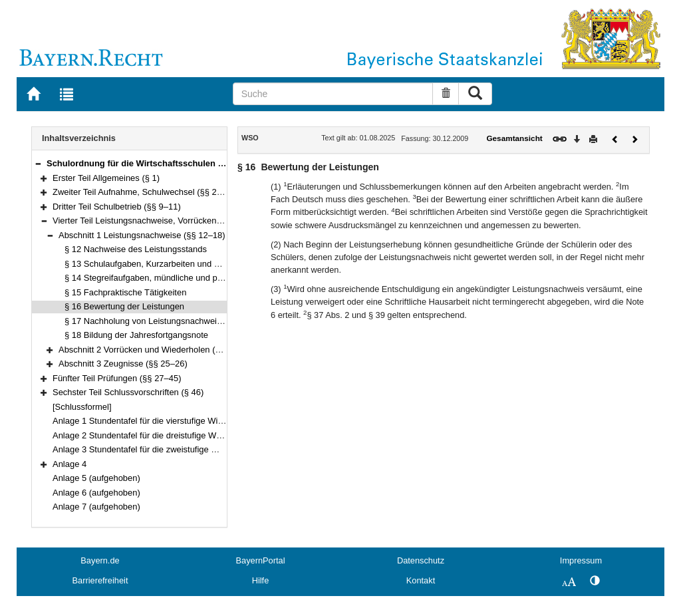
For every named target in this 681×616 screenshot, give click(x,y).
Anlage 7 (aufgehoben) (96, 507)
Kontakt (421, 580)
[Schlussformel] (82, 407)
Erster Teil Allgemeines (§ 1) (106, 178)
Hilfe (261, 580)
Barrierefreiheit (100, 580)
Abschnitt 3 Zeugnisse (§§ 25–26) (123, 364)
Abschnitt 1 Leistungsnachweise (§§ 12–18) (142, 235)
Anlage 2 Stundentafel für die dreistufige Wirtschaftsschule (164, 435)
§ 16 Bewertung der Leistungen (124, 306)
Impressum (581, 560)
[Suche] (333, 94)
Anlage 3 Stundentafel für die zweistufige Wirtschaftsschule (166, 449)
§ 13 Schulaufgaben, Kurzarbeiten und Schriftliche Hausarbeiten (187, 264)
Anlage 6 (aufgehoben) (96, 493)
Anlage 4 (69, 464)
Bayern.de (100, 560)
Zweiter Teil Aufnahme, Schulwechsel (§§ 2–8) (141, 192)
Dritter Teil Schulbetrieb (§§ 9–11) (117, 207)
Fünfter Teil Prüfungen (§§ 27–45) (117, 378)
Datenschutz (421, 560)
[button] (38, 163)
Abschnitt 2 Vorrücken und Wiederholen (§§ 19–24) (156, 350)
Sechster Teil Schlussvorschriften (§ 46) (128, 392)
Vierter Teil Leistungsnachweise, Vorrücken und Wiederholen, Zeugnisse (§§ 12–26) (212, 221)
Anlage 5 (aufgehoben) (96, 478)
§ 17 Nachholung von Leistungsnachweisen (148, 321)
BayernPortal (261, 560)
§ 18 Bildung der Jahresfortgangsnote (136, 335)
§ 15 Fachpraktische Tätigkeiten (125, 292)
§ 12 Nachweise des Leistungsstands (136, 249)
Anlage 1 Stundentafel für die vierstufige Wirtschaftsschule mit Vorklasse (191, 421)
